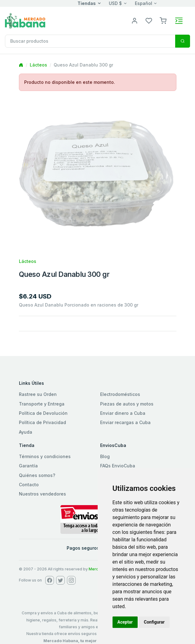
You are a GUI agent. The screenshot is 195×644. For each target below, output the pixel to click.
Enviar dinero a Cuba (123, 413)
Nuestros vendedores (42, 494)
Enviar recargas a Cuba (125, 422)
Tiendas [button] (87, 3)
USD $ (115, 3)
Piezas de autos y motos (127, 404)
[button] (163, 20)
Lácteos (38, 65)
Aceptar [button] (125, 622)
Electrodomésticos (120, 394)
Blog (105, 456)
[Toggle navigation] (179, 21)
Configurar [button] (154, 622)
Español (144, 3)
